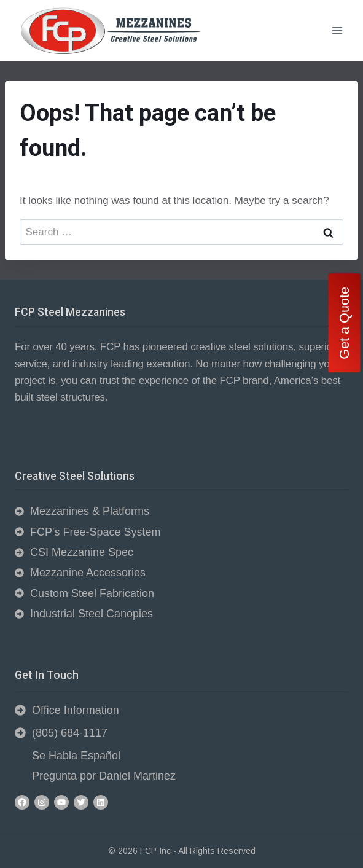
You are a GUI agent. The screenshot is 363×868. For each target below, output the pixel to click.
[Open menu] (337, 30)
